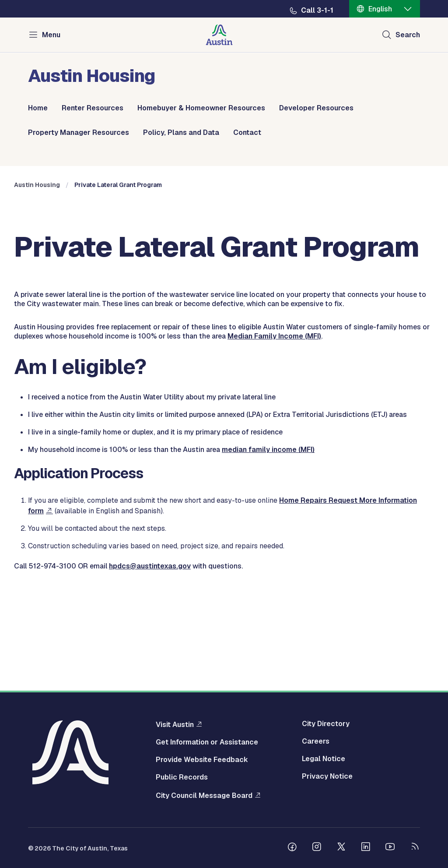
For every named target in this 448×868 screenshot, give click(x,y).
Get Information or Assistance (207, 742)
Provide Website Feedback (202, 760)
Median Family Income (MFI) (274, 441)
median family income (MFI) (268, 555)
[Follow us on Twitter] (341, 848)
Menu (51, 35)
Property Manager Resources (79, 133)
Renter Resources (93, 108)
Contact (247, 133)
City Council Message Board (204, 795)
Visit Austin (175, 724)
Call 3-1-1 (317, 11)
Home (38, 108)
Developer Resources (316, 108)
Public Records (182, 777)
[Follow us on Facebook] (292, 848)
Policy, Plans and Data (181, 133)
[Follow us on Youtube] (390, 848)
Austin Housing (37, 290)
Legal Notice (324, 759)
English (380, 9)
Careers (316, 741)
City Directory (326, 724)
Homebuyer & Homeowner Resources (201, 108)
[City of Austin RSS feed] (415, 848)
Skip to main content (35, 0)
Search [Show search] (408, 35)
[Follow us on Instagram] (317, 848)
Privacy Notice (327, 776)
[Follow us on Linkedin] (366, 848)
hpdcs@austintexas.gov (150, 671)
